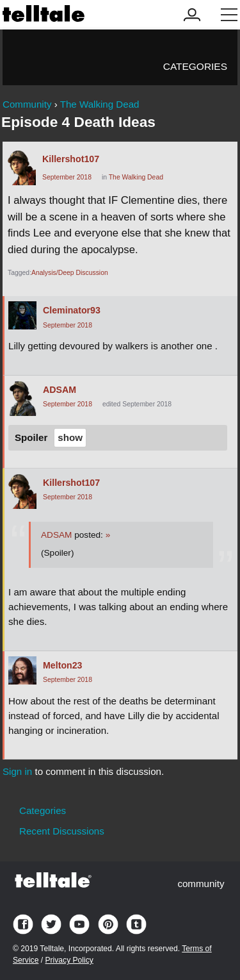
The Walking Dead (136, 177)
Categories (195, 66)
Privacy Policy (69, 960)
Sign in (17, 771)
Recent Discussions (62, 831)
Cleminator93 (72, 310)
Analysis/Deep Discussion (70, 273)
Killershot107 (71, 159)
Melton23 (63, 665)
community (201, 884)
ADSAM (60, 390)
